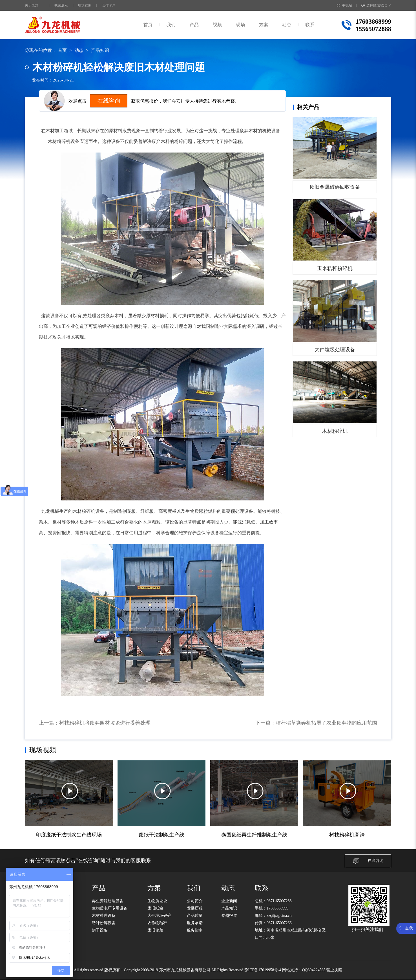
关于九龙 (32, 5)
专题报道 (229, 916)
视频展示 (61, 5)
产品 (194, 25)
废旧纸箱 (155, 908)
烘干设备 (100, 930)
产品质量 (195, 916)
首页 (148, 25)
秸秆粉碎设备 (104, 923)
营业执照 (334, 970)
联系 (310, 25)
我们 (171, 25)
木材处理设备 (104, 916)
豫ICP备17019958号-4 (263, 970)
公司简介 (195, 901)
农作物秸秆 (157, 923)
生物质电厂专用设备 (110, 908)
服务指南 (195, 930)
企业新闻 (229, 901)
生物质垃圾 (157, 901)
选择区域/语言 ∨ (376, 5)
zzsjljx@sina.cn (279, 916)
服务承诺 (195, 923)
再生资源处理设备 (108, 901)
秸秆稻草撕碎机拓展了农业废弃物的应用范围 (326, 723)
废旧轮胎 (155, 930)
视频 (217, 25)
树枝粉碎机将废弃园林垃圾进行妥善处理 (105, 723)
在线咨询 (109, 101)
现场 (240, 25)
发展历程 (195, 908)
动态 (287, 25)
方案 (264, 25)
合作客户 (109, 5)
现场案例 (85, 5)
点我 (409, 928)
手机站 (344, 5)
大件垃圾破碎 (159, 916)
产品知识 (100, 50)
